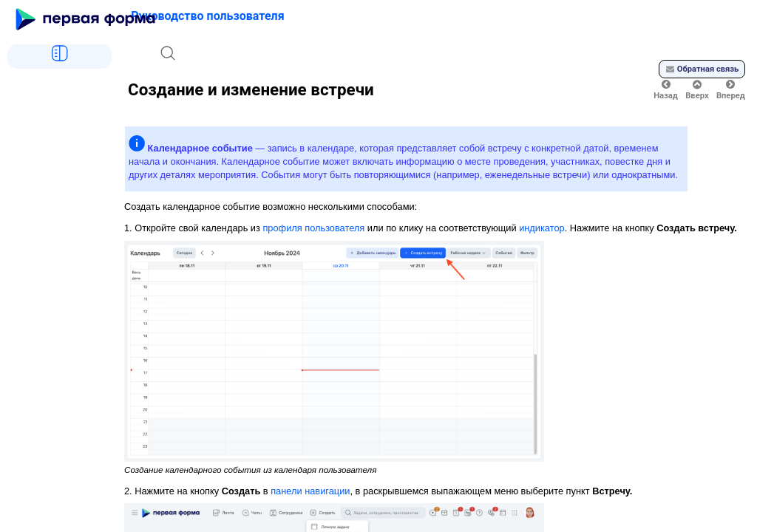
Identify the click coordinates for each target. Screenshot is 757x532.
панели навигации (310, 491)
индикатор (542, 228)
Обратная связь (702, 69)
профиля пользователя (313, 228)
